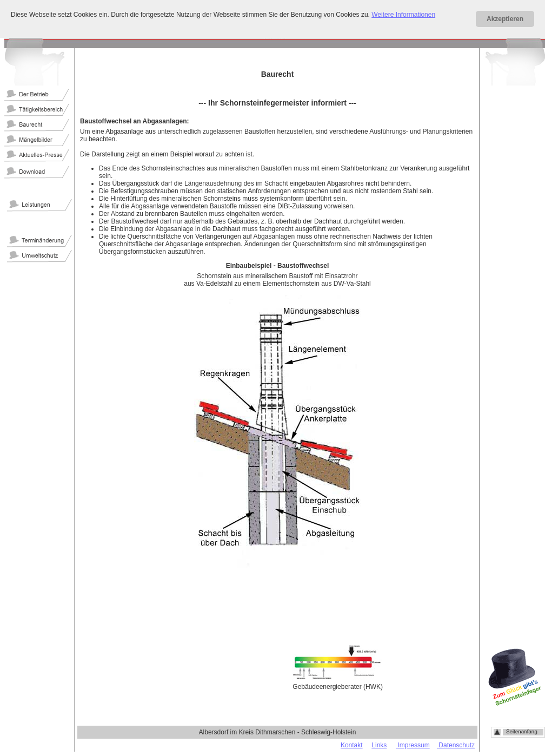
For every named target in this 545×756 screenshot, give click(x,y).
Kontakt (352, 745)
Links (379, 745)
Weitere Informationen (403, 15)
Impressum (413, 745)
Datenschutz (456, 745)
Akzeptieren (505, 19)
